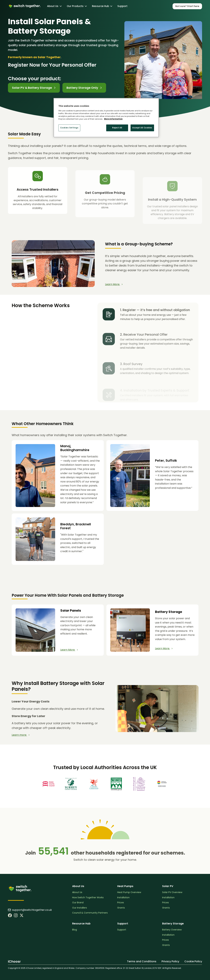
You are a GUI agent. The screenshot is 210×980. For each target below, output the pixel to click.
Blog (75, 930)
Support (122, 6)
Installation (123, 898)
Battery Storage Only (84, 88)
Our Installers (80, 908)
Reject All (117, 128)
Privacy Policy (170, 961)
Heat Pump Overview (129, 892)
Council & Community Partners (90, 913)
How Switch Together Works (88, 898)
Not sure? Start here (187, 6)
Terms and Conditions (142, 961)
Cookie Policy (193, 961)
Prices (121, 903)
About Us (77, 892)
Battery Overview (172, 930)
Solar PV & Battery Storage (34, 88)
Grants (121, 908)
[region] (106, 118)
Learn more (21, 735)
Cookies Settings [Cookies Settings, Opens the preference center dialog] (69, 128)
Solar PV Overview (172, 892)
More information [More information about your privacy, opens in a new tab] (113, 119)
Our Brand (78, 903)
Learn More (114, 284)
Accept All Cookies (142, 128)
